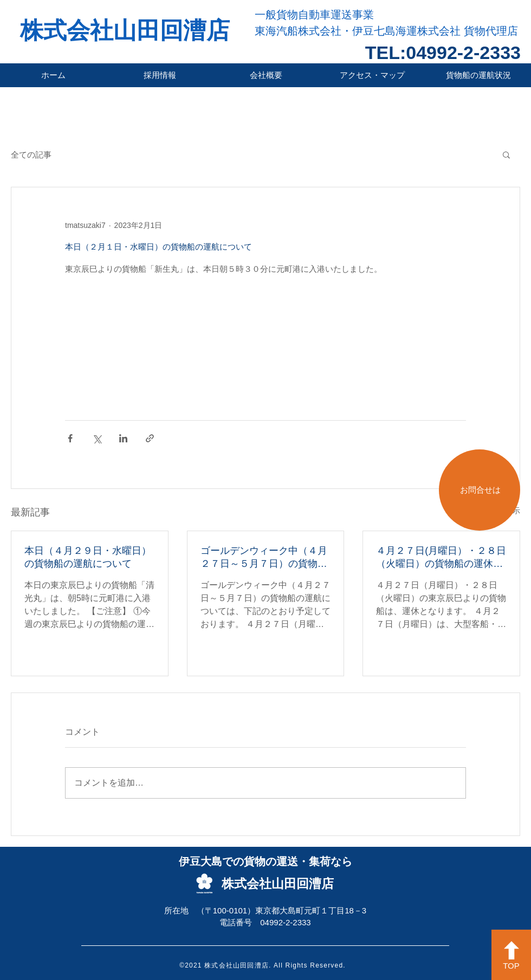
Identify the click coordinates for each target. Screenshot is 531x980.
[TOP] (511, 955)
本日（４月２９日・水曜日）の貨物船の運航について (88, 557)
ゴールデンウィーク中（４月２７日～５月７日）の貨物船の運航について (264, 558)
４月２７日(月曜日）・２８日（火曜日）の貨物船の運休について (441, 558)
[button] (506, 154)
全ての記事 (31, 155)
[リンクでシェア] (150, 438)
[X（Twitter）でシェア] (97, 438)
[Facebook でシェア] (70, 438)
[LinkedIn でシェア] (123, 438)
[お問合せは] (480, 490)
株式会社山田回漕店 (125, 30)
